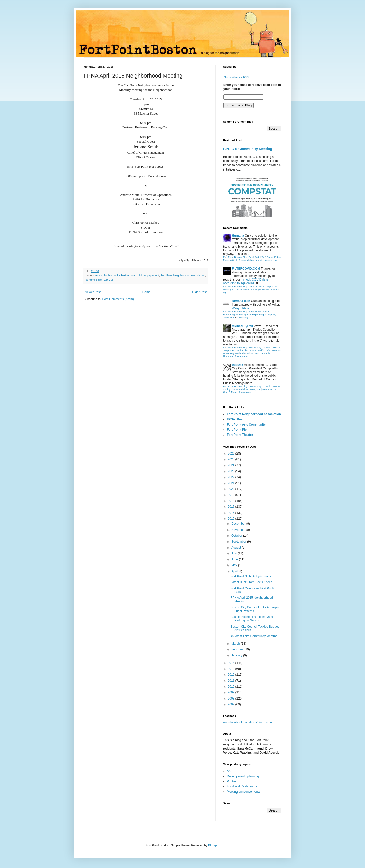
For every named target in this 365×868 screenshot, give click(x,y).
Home (147, 292)
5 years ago (243, 317)
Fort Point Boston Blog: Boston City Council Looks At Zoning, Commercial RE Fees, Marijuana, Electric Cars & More (252, 389)
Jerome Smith (94, 280)
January (237, 655)
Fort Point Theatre (240, 435)
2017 (232, 507)
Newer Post (93, 292)
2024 (232, 465)
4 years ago (271, 260)
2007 (232, 704)
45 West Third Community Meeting (254, 636)
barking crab (129, 275)
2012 (232, 675)
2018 (232, 501)
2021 (232, 483)
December (239, 524)
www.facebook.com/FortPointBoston (248, 722)
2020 (232, 489)
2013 (232, 669)
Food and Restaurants (242, 786)
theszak (238, 365)
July (235, 553)
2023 (232, 471)
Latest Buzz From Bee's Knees (251, 582)
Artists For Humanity (107, 275)
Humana (238, 236)
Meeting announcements (243, 792)
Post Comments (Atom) (118, 299)
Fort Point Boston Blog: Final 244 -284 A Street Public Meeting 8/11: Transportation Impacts (252, 259)
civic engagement (149, 275)
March (236, 644)
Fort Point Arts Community (246, 425)
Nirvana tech (241, 301)
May (235, 565)
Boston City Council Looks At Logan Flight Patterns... (255, 609)
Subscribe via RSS (236, 77)
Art (229, 771)
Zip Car (109, 280)
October (237, 536)
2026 (232, 454)
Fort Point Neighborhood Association (183, 275)
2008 (232, 699)
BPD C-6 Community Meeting (248, 149)
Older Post (199, 292)
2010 (232, 687)
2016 (232, 513)
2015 (232, 519)
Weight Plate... (242, 308)
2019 (232, 495)
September (239, 542)
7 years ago (241, 356)
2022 (232, 477)
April (235, 571)
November (239, 530)
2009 (232, 692)
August (237, 548)
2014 (232, 663)
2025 (232, 459)
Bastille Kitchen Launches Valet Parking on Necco (252, 619)
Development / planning (243, 776)
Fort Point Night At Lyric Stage (251, 576)
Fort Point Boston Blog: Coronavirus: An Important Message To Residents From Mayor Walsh (250, 288)
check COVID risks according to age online (246, 281)
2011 (232, 681)
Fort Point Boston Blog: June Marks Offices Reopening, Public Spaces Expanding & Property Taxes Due (250, 314)
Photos (232, 781)
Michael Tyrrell (242, 326)
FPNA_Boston (237, 419)
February (238, 649)
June (235, 559)
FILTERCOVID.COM (246, 269)
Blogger (213, 845)
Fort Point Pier (237, 430)
